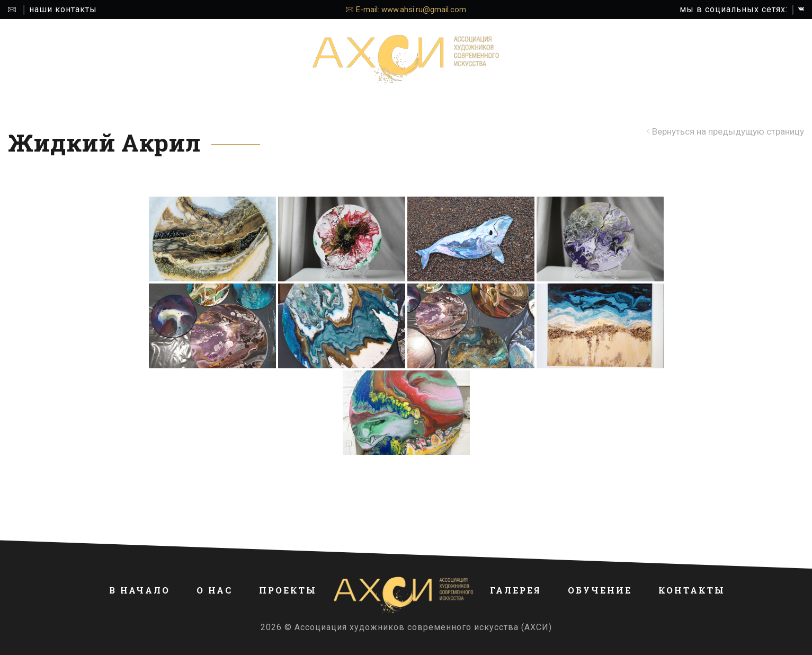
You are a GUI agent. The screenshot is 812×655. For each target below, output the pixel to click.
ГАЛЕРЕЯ (578, 60)
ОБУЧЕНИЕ (640, 60)
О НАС (178, 60)
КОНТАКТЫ (709, 60)
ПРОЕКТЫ (231, 60)
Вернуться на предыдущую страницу (728, 132)
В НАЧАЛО (124, 60)
